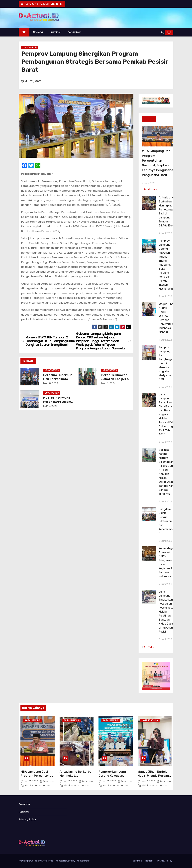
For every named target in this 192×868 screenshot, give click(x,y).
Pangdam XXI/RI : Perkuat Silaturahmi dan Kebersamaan (166, 521)
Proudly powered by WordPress (36, 861)
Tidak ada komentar (37, 786)
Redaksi (24, 812)
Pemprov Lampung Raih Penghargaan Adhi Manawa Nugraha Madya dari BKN (166, 363)
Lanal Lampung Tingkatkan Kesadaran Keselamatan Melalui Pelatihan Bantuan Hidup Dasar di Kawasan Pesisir (167, 612)
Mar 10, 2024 (51, 383)
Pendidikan (75, 32)
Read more (150, 189)
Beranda (24, 804)
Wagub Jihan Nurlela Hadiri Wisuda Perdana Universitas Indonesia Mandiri (154, 778)
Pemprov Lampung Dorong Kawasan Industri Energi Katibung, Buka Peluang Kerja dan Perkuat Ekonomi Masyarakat (166, 265)
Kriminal (56, 32)
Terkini (149, 119)
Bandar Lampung (33, 720)
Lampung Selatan (150, 720)
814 (150, 647)
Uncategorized (30, 47)
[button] (162, 32)
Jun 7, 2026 (32, 781)
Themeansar (83, 861)
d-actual (47, 781)
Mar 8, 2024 (109, 383)
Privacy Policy (28, 819)
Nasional (38, 32)
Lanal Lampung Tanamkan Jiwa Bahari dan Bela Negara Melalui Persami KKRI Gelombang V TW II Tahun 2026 (167, 415)
